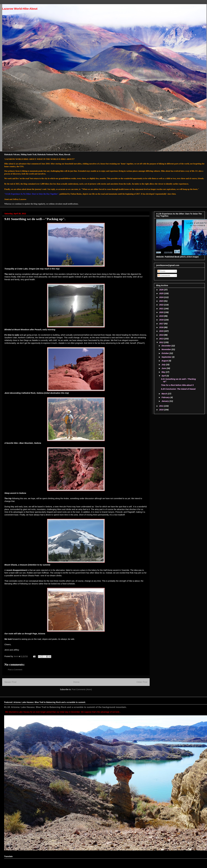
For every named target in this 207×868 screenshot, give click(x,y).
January (165, 401)
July (164, 365)
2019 (162, 316)
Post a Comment (15, 670)
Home (76, 682)
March (165, 394)
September (167, 357)
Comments (164, 275)
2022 (162, 305)
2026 (162, 290)
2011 (162, 406)
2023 (162, 301)
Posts (162, 271)
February (166, 397)
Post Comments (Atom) (82, 689)
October (165, 353)
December (166, 346)
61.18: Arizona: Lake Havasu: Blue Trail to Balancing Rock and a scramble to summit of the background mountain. (65, 707)
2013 (162, 339)
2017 (162, 324)
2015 (162, 331)
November (166, 349)
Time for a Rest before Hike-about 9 (177, 385)
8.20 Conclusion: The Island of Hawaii (178, 389)
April (164, 376)
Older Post (142, 682)
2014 (162, 335)
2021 (162, 309)
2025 (162, 293)
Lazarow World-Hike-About (20, 9)
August (165, 361)
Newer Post (10, 682)
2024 (162, 297)
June (164, 368)
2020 (162, 312)
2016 (162, 327)
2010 (162, 410)
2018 (162, 320)
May (164, 372)
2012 (162, 342)
